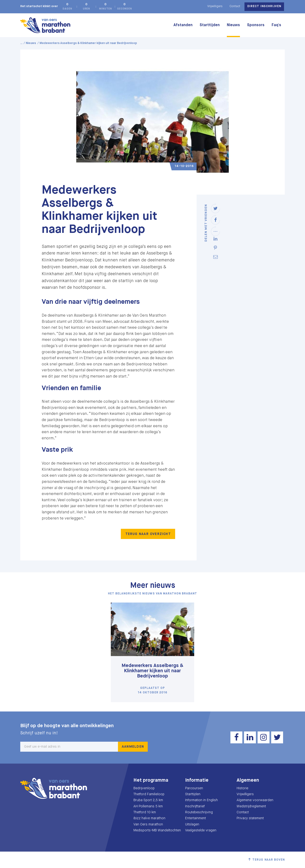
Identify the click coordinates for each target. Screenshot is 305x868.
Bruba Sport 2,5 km (148, 800)
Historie (242, 788)
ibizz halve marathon (149, 818)
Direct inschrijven (264, 6)
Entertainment (196, 818)
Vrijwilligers (215, 6)
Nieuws (233, 25)
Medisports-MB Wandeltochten (157, 830)
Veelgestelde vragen (201, 830)
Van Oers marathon (148, 824)
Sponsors (256, 25)
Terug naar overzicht (148, 534)
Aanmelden (133, 747)
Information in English (201, 800)
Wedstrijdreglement (251, 806)
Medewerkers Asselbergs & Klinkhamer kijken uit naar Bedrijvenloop (152, 671)
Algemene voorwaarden (255, 800)
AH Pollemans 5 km (148, 806)
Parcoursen (194, 788)
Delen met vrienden (206, 223)
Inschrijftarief (195, 806)
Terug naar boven (269, 860)
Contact (235, 6)
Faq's (276, 25)
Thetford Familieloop (149, 794)
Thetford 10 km (145, 812)
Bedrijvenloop (144, 788)
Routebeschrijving (199, 812)
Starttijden (210, 25)
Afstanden (183, 25)
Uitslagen (192, 824)
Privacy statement (250, 818)
